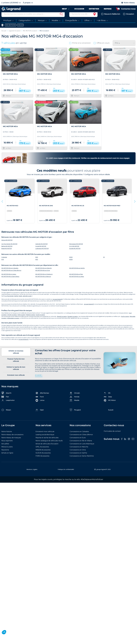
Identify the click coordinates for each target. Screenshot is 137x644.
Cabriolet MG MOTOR (41, 247)
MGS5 (71, 261)
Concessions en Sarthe (78, 456)
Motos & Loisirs (7, 450)
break (20, 299)
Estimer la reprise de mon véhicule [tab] (16, 372)
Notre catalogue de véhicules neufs (49, 444)
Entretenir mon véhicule (45, 435)
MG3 (37, 261)
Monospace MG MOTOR (76, 247)
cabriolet (25, 299)
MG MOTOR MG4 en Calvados (10, 272)
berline (16, 299)
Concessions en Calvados (79, 435)
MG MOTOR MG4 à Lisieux (9, 278)
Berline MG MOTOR (7, 250)
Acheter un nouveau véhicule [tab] (16, 355)
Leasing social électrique (45, 438)
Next (135, 205)
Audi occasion (125, 320)
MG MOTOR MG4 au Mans (77, 280)
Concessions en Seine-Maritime (82, 459)
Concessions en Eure (78, 441)
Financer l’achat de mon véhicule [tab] (16, 364)
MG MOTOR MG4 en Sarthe (77, 272)
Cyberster (4, 261)
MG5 (37, 263)
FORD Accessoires (42, 459)
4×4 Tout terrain (9, 299)
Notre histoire (7, 435)
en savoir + (39, 379)
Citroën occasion (12, 318)
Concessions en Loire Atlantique (82, 447)
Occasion (129, 18)
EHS (3, 263)
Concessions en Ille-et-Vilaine (81, 444)
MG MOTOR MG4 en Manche (43, 272)
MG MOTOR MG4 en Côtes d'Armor (11, 274)
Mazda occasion (31, 318)
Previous (2, 205)
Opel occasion (21, 318)
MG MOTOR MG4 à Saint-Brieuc (10, 280)
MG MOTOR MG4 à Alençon (43, 280)
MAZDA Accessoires (43, 453)
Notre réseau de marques (11, 441)
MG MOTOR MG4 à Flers (76, 278)
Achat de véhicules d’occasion (47, 447)
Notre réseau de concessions (12, 438)
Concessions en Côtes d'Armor (81, 438)
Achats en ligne (7, 456)
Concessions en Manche (79, 450)
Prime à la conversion (80, 47)
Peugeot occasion (73, 320)
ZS (104, 261)
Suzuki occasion (40, 318)
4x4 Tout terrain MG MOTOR (9, 247)
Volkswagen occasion (13, 322)
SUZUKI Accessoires (43, 456)
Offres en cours (102, 47)
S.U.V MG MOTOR (74, 250)
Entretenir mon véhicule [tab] (16, 379)
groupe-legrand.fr (58, 303)
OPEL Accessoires (42, 450)
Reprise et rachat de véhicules (47, 441)
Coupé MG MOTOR (41, 250)
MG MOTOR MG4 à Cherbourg (44, 278)
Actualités (5, 447)
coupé (30, 299)
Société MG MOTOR (75, 252)
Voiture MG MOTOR (7, 244)
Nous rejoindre (7, 444)
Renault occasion (62, 320)
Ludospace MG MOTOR (42, 252)
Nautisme (5, 453)
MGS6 (71, 263)
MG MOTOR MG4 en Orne (43, 274)
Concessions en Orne (78, 453)
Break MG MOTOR (7, 252)
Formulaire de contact (112, 435)
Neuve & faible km (111, 18)
